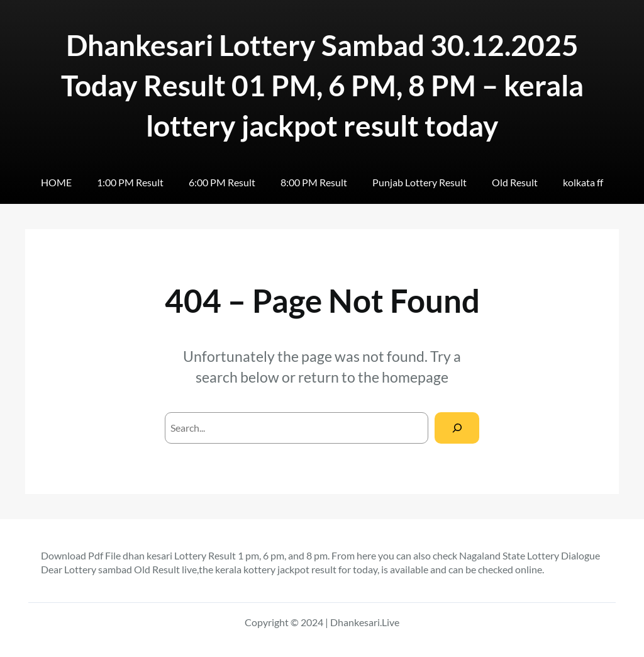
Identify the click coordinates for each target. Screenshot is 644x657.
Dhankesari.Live (365, 622)
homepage (415, 377)
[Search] (457, 428)
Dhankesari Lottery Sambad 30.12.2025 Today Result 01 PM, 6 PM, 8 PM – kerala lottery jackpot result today (322, 85)
